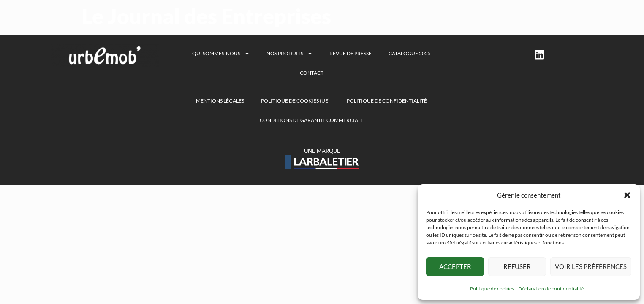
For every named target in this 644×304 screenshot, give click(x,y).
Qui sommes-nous (221, 54)
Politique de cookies (492, 289)
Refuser (517, 266)
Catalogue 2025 (410, 53)
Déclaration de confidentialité (551, 289)
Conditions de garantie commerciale (312, 120)
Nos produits (289, 54)
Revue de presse (351, 53)
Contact (312, 73)
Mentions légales (220, 101)
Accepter (455, 266)
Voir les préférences (591, 266)
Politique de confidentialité (387, 101)
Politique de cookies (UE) (295, 101)
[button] (627, 195)
